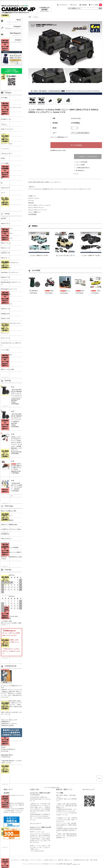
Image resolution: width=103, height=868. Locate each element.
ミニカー (36, 17)
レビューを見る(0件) (82, 162)
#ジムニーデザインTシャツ (36, 208)
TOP (30, 17)
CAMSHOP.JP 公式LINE (7, 725)
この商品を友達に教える (83, 168)
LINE (58, 788)
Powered (68, 864)
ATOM (95, 860)
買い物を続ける (80, 170)
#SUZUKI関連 (32, 214)
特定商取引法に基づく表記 (58, 150)
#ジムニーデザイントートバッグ (38, 210)
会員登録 (84, 5)
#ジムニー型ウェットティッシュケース (39, 205)
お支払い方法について (51, 860)
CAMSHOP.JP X (5, 722)
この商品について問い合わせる (88, 157)
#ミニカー (31, 201)
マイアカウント (64, 5)
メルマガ (46, 788)
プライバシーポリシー (37, 860)
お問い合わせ (25, 860)
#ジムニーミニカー (34, 198)
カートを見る (96, 5)
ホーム (8, 860)
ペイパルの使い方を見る (37, 851)
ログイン (75, 5)
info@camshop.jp (6, 618)
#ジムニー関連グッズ (34, 212)
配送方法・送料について (65, 860)
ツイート (76, 174)
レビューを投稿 (80, 165)
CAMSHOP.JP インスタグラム (9, 724)
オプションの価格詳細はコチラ (59, 137)
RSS (91, 860)
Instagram (53, 788)
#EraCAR (31, 203)
